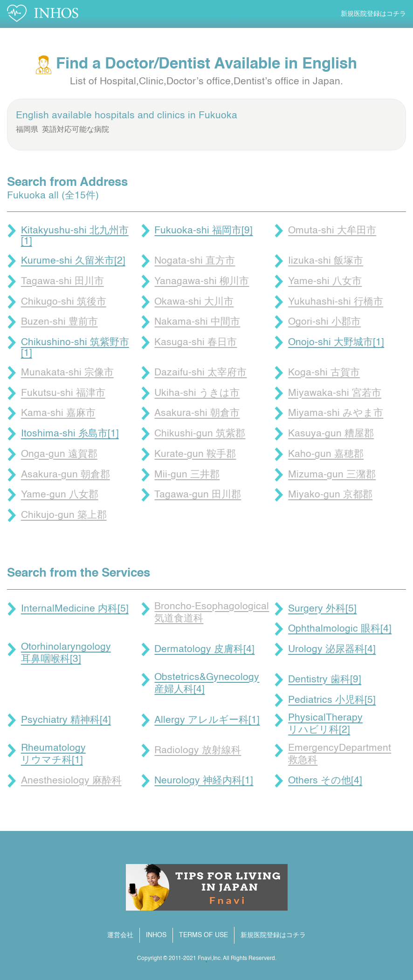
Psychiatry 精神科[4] (66, 720)
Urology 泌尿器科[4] (332, 650)
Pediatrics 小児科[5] (332, 700)
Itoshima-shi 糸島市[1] (70, 434)
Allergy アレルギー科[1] (207, 720)
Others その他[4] (325, 781)
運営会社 (120, 935)
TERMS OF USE (203, 935)
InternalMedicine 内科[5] (75, 609)
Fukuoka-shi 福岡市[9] (203, 231)
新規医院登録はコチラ (373, 14)
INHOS (156, 935)
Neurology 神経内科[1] (204, 781)
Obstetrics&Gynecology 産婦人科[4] (207, 684)
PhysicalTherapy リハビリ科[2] (325, 724)
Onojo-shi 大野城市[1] (336, 343)
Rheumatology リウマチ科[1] (53, 754)
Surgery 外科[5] (322, 609)
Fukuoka (218, 116)
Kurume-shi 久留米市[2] (73, 261)
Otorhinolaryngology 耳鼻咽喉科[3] (66, 653)
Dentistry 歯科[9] (325, 680)
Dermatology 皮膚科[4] (204, 650)
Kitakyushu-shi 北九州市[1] (75, 236)
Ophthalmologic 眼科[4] (340, 629)
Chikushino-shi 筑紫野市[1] (75, 348)
